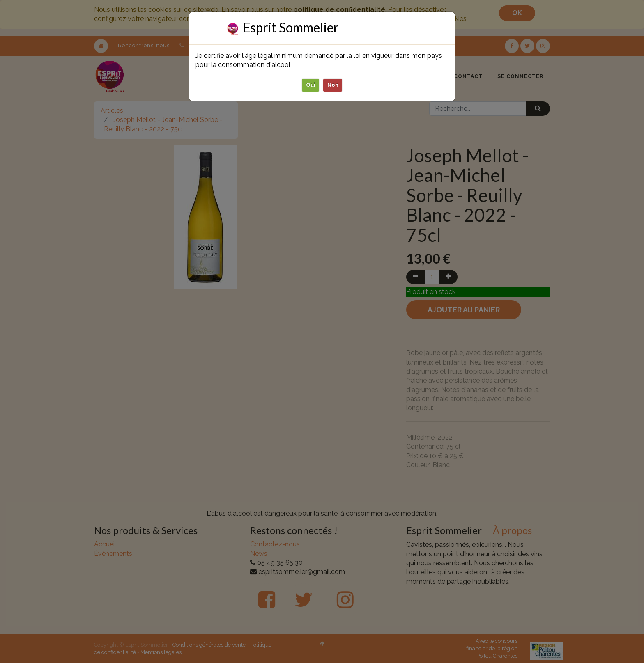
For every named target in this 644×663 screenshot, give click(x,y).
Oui (311, 85)
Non (333, 85)
